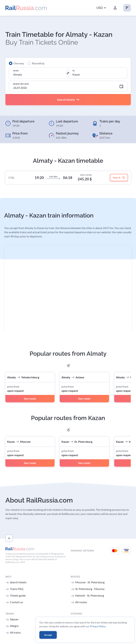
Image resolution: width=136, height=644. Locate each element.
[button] (101, 8)
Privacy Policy (98, 626)
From (16, 71)
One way (19, 63)
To (74, 71)
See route (30, 398)
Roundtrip (38, 63)
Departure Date (21, 84)
